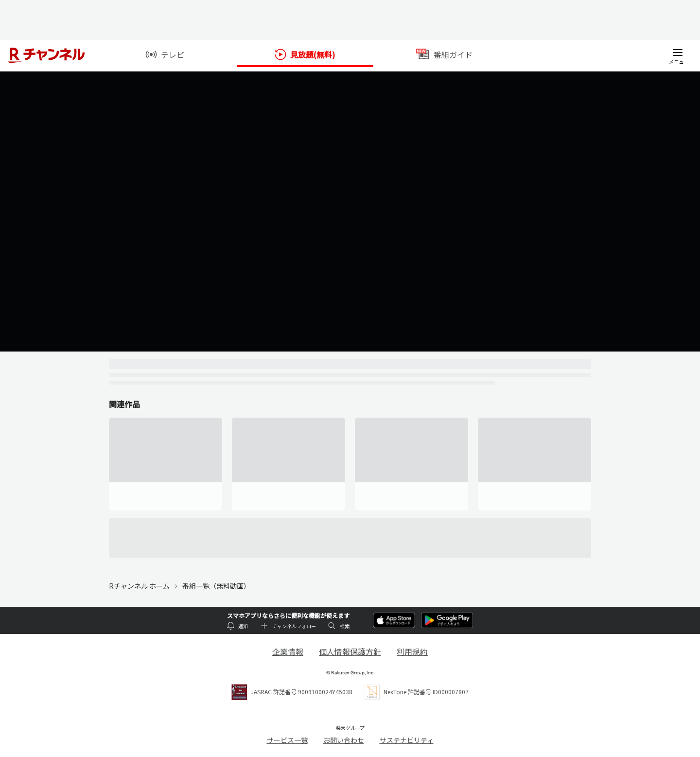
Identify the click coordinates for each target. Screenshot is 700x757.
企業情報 (288, 651)
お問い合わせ (344, 740)
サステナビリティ (407, 740)
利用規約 (412, 651)
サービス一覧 (287, 740)
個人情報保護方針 (350, 651)
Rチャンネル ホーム (139, 586)
